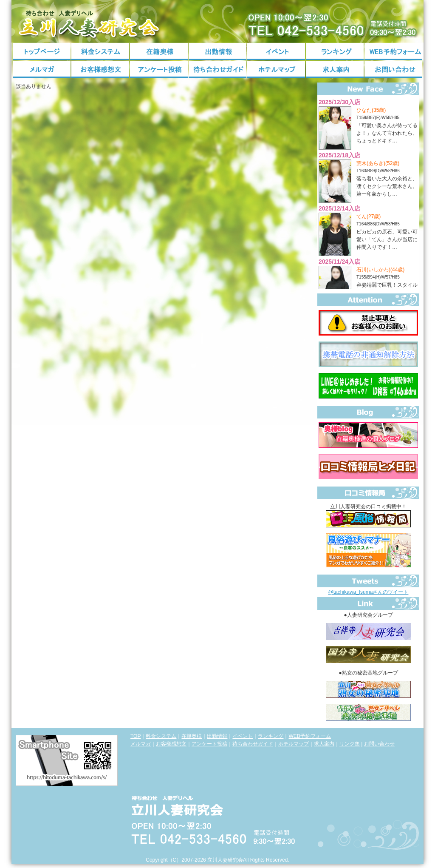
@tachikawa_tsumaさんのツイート (369, 592)
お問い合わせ (393, 69)
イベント (276, 51)
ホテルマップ (276, 69)
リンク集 (350, 744)
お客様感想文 (100, 69)
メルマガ (42, 69)
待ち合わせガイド (217, 69)
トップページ (42, 51)
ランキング (335, 51)
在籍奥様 (159, 51)
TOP (136, 736)
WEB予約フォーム (393, 51)
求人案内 (335, 69)
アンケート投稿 (159, 69)
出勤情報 (217, 51)
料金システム (100, 51)
